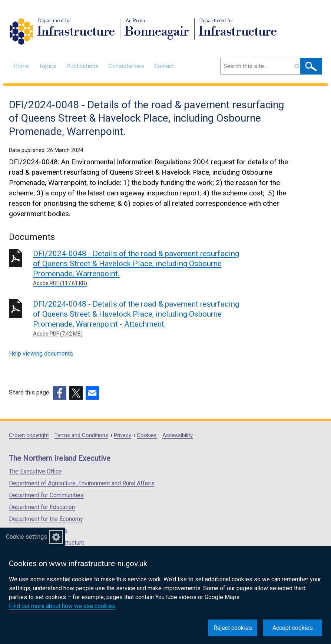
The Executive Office (35, 471)
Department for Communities (46, 495)
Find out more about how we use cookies (62, 606)
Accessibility (178, 435)
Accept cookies (293, 628)
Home (21, 66)
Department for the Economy (46, 519)
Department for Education (42, 507)
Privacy (123, 435)
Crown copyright (29, 435)
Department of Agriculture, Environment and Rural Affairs (82, 483)
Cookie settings (27, 537)
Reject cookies (233, 628)
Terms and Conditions (81, 435)
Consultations (126, 66)
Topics (48, 66)
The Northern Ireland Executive (60, 458)
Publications (82, 66)
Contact (164, 66)
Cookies (147, 435)
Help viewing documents (41, 354)
